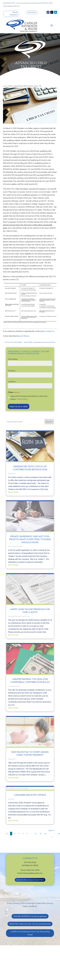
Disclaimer (33, 906)
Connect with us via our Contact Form (30, 880)
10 (36, 834)
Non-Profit (12, 546)
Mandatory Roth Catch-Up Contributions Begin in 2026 (30, 468)
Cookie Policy (41, 903)
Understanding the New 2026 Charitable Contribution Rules (30, 681)
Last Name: (12, 382)
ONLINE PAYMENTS (14, 14)
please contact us (47, 331)
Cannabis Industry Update (30, 795)
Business (11, 616)
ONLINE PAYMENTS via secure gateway (30, 916)
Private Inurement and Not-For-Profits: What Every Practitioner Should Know (30, 539)
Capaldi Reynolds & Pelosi (23, 86)
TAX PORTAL (32, 12)
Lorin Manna (24, 336)
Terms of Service (28, 903)
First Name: (12, 371)
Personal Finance (21, 616)
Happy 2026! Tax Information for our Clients (30, 611)
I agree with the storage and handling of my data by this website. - (29, 398)
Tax (40, 86)
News (36, 86)
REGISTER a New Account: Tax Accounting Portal (30, 924)
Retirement (12, 474)
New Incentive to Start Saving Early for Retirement (30, 753)
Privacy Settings (13, 903)
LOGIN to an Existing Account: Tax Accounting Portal (30, 933)
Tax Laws (19, 546)
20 (41, 834)
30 (45, 834)
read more (13, 492)
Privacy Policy (22, 399)
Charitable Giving (14, 686)
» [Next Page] (54, 834)
